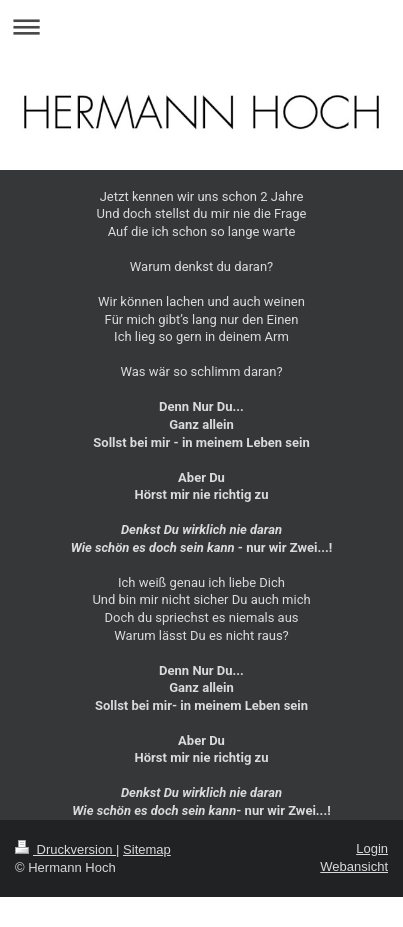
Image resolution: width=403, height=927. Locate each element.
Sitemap (147, 849)
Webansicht (354, 866)
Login (372, 848)
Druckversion (65, 849)
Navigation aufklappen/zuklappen (201, 26)
